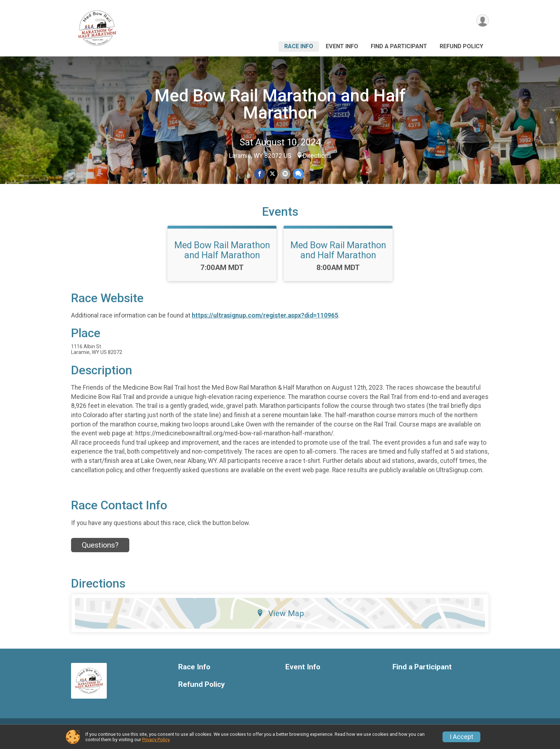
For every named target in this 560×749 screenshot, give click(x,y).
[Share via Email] (285, 174)
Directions (317, 156)
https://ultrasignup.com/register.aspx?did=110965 (265, 324)
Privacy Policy (156, 740)
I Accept (461, 737)
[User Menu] (482, 21)
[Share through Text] (298, 174)
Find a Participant (399, 46)
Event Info (342, 46)
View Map (280, 621)
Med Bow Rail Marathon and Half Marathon (280, 104)
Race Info (299, 46)
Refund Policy (461, 46)
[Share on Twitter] (272, 174)
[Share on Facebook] (260, 174)
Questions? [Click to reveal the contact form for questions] (100, 553)
